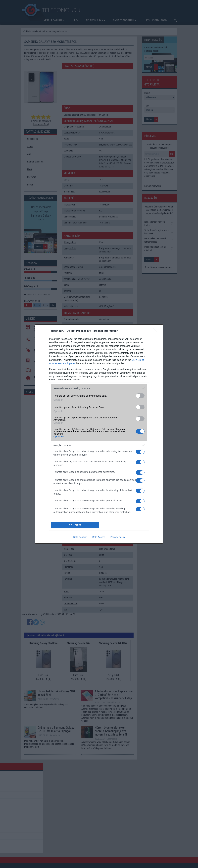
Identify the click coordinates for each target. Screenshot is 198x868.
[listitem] (99, 388)
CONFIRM (75, 525)
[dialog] (99, 434)
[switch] (140, 396)
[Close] (156, 331)
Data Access (99, 537)
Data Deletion (80, 537)
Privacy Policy (118, 537)
